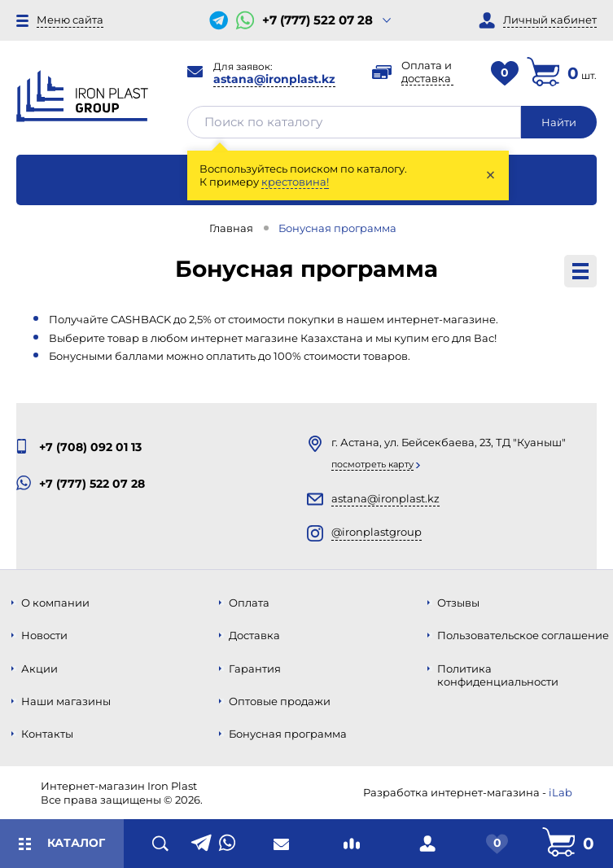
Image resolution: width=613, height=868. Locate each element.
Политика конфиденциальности (498, 675)
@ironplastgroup (377, 532)
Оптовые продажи (280, 701)
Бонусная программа (288, 734)
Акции (39, 669)
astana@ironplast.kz (274, 79)
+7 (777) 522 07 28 (317, 20)
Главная (231, 228)
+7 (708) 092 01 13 (90, 447)
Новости (44, 635)
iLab (560, 792)
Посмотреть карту (372, 464)
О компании (55, 603)
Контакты (47, 734)
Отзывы (458, 603)
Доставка (254, 635)
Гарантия (255, 669)
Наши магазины (66, 701)
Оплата (249, 603)
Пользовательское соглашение (523, 635)
